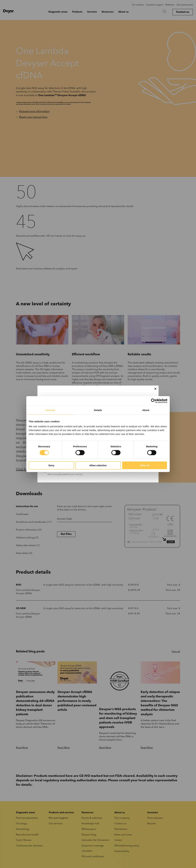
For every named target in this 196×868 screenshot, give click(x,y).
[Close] (155, 389)
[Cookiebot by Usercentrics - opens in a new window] (153, 401)
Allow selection (98, 465)
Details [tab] (98, 410)
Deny (51, 465)
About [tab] (146, 410)
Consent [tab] (50, 410)
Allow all (145, 465)
